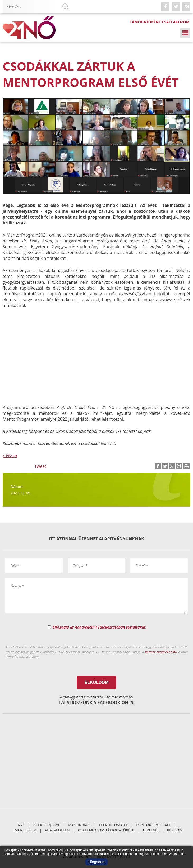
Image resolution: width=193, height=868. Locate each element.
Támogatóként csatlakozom (160, 22)
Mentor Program (153, 825)
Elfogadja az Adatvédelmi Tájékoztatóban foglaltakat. (100, 627)
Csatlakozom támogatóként (107, 830)
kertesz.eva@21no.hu (161, 652)
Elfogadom (97, 862)
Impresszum (25, 830)
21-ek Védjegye (46, 825)
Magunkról (80, 825)
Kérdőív (175, 830)
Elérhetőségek (113, 825)
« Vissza (10, 456)
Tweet (40, 466)
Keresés (65, 7)
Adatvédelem (57, 830)
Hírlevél (151, 830)
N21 (21, 825)
